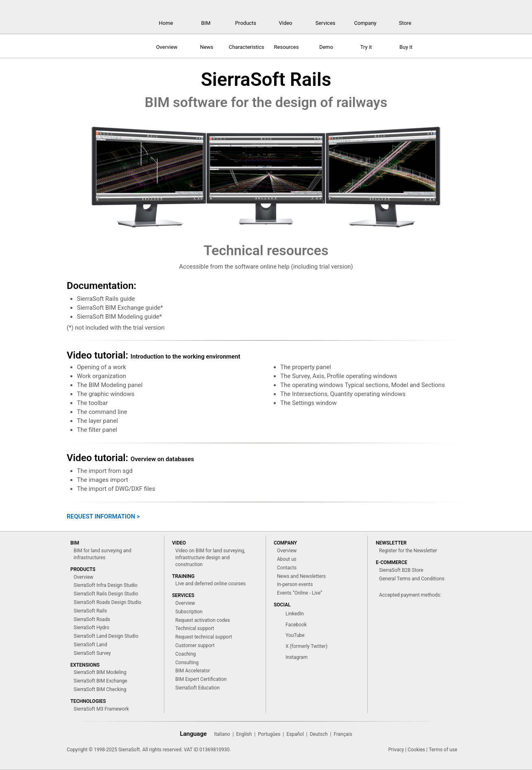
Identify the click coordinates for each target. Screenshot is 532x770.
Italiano (222, 734)
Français (343, 734)
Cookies (416, 750)
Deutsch (319, 734)
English (244, 734)
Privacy (396, 750)
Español (295, 734)
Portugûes (269, 734)
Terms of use (443, 750)
